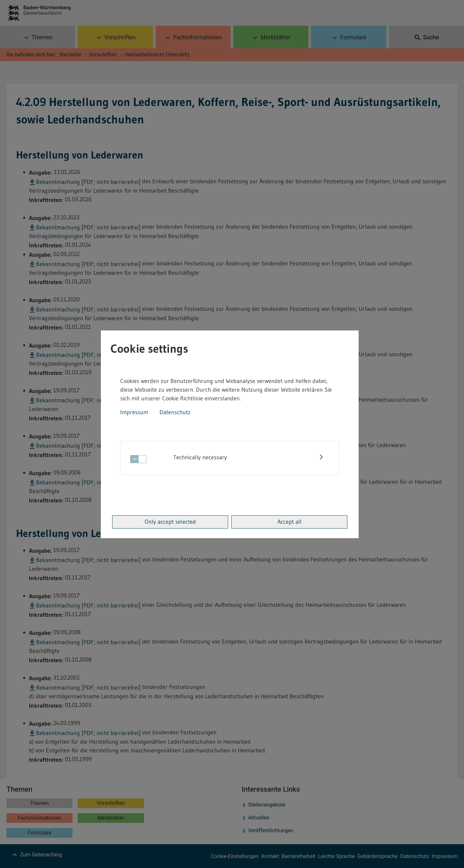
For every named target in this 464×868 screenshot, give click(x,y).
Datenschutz (175, 412)
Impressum (134, 412)
